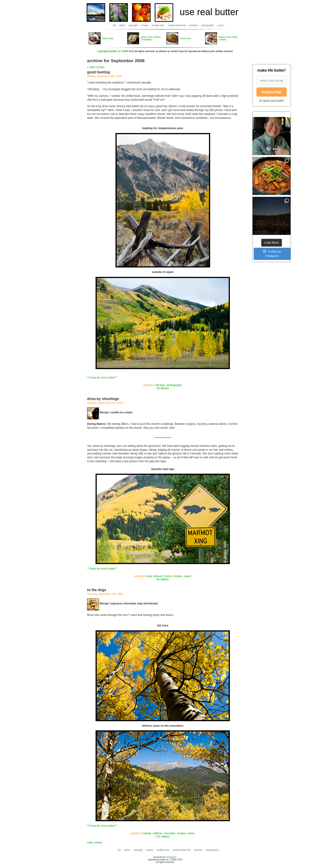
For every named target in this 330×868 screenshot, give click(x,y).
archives (194, 25)
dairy (149, 576)
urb (114, 25)
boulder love (158, 25)
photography (208, 25)
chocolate (169, 833)
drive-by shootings (103, 399)
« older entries (96, 67)
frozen (168, 576)
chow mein (186, 38)
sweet (187, 576)
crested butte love (177, 25)
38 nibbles (163, 388)
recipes (145, 25)
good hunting (99, 72)
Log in (220, 25)
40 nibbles (163, 579)
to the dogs (97, 590)
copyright (133, 25)
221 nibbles (163, 837)
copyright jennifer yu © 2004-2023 (116, 51)
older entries (95, 843)
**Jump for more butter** (102, 378)
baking (147, 833)
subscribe (271, 92)
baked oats (108, 38)
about (122, 25)
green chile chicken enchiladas (151, 38)
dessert (158, 576)
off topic (160, 385)
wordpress (171, 857)
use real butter (209, 12)
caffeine (157, 833)
